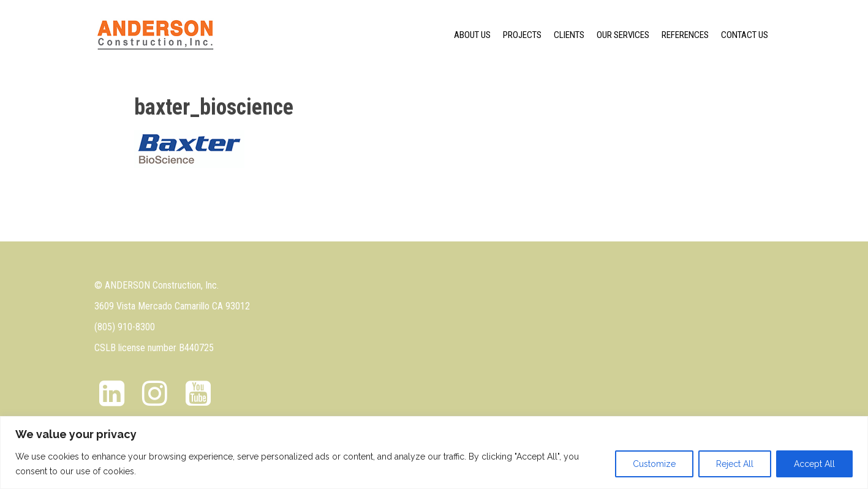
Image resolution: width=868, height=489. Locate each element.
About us (472, 35)
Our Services (623, 35)
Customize (654, 464)
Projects (522, 35)
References (685, 35)
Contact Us (745, 35)
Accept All (814, 464)
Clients (569, 35)
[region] (434, 453)
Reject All (735, 464)
